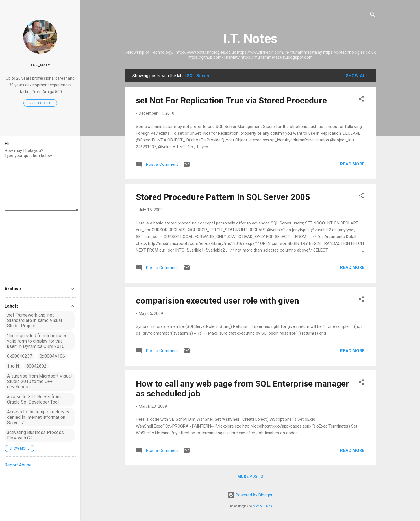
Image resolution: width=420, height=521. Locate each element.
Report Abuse (18, 465)
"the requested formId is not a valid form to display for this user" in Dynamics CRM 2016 (37, 341)
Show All (357, 76)
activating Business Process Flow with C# (35, 435)
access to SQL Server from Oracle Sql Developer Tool (34, 399)
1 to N (13, 366)
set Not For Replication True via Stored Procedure (231, 100)
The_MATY (40, 65)
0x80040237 (20, 356)
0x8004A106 (52, 356)
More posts (250, 476)
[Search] (373, 15)
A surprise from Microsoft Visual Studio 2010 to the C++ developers (39, 381)
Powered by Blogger (250, 495)
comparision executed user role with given (217, 301)
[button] (361, 100)
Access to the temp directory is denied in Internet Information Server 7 (38, 417)
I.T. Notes (250, 39)
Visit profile (40, 103)
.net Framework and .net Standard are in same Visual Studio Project (34, 320)
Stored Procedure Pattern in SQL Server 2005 (223, 197)
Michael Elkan (262, 506)
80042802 (36, 366)
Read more (352, 164)
